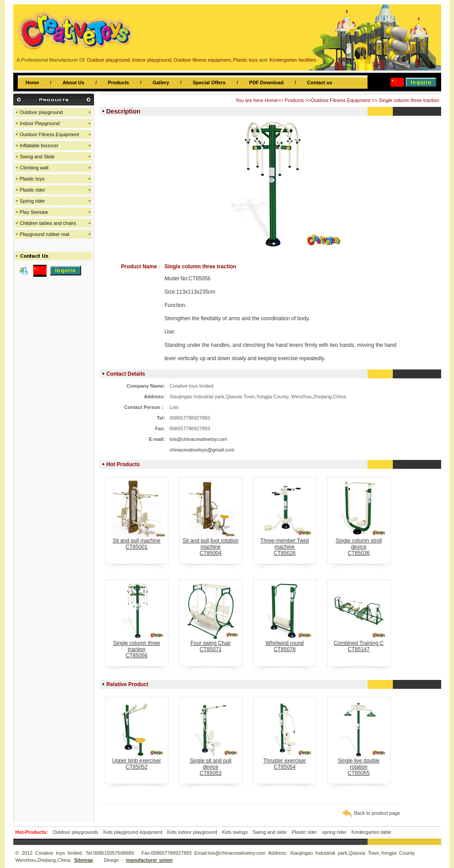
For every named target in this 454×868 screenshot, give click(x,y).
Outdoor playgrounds (76, 832)
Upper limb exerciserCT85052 (137, 761)
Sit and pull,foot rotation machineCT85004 (211, 544)
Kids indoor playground (192, 832)
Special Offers (209, 82)
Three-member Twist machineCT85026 (285, 544)
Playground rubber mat (45, 234)
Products (118, 82)
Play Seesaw (34, 212)
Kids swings (235, 832)
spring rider (334, 832)
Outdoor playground (41, 112)
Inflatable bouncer (39, 145)
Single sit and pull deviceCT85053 (211, 764)
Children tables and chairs (48, 223)
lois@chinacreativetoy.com (198, 439)
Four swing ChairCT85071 (211, 644)
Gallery (161, 82)
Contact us (320, 82)
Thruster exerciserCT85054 (285, 761)
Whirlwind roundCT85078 (285, 644)
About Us (73, 82)
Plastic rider (33, 190)
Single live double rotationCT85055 (359, 764)
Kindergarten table (372, 832)
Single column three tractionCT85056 (137, 647)
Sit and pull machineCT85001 (137, 541)
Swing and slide (270, 832)
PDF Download (266, 82)
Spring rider (33, 201)
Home (33, 82)
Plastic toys (32, 179)
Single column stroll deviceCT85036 (359, 544)
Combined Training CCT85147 (359, 644)
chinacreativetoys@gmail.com (202, 450)
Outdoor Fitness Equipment (340, 100)
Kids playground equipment (133, 832)
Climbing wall (34, 168)
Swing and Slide (37, 157)
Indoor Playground (40, 123)
